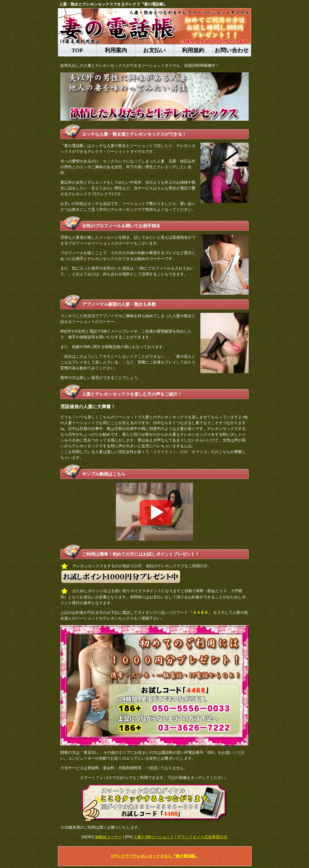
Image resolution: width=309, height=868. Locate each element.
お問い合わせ (232, 50)
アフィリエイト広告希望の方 (202, 837)
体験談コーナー (108, 837)
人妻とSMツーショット (154, 837)
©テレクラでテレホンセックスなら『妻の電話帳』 (155, 856)
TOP (77, 50)
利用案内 (116, 50)
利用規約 (193, 50)
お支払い (154, 50)
